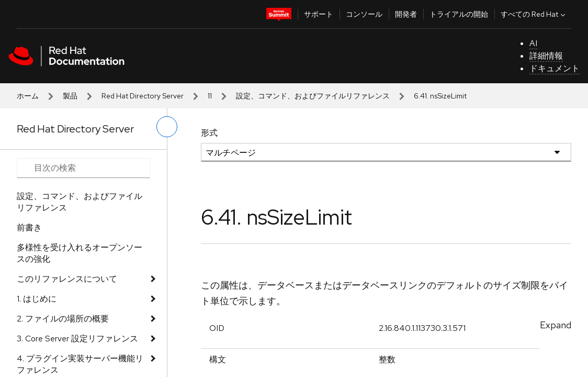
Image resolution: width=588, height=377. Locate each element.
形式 (209, 133)
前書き (29, 228)
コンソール (364, 14)
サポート (319, 14)
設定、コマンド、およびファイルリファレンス (313, 96)
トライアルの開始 (459, 14)
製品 (70, 96)
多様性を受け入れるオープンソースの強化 (80, 253)
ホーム (28, 96)
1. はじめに (37, 299)
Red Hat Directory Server (143, 96)
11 (210, 96)
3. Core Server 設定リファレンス (77, 339)
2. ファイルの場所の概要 (63, 319)
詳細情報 (546, 56)
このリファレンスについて (67, 279)
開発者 (406, 14)
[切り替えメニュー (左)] (167, 127)
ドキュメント (555, 68)
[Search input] (83, 168)
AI (533, 43)
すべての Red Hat (534, 14)
